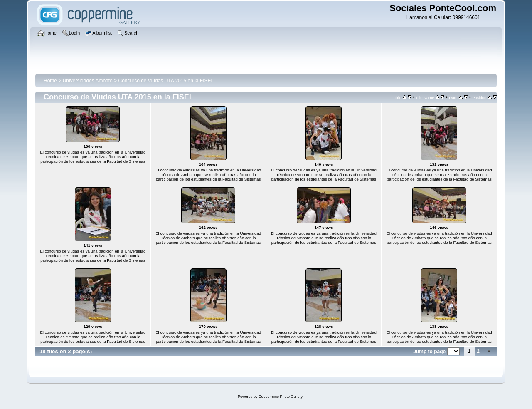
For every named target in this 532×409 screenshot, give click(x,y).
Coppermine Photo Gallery (281, 397)
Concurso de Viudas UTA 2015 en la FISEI (165, 81)
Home (50, 81)
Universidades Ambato (88, 81)
